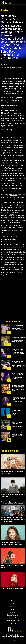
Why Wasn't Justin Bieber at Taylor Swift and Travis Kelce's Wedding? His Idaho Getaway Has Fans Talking (18, 388)
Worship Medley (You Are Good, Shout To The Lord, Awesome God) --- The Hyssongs (13, 519)
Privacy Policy (13, 618)
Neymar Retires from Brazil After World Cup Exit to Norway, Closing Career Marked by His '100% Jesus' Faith (18, 340)
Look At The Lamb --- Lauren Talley (12, 589)
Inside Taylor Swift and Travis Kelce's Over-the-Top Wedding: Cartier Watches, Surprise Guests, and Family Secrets (18, 364)
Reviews (13, 604)
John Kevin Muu (8, 65)
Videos (13, 609)
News (13, 601)
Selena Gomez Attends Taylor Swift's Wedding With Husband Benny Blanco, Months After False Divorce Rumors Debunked (18, 328)
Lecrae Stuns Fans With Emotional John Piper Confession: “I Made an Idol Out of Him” (18, 435)
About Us (13, 612)
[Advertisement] (13, 311)
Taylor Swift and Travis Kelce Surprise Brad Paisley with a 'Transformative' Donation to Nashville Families (18, 424)
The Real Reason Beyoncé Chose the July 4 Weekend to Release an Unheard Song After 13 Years (18, 399)
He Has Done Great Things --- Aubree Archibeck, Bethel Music (11, 543)
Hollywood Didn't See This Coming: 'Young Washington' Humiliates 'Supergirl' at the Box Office (18, 412)
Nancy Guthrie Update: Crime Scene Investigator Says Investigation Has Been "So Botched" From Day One (18, 352)
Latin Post (14, 195)
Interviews (13, 607)
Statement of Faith (13, 621)
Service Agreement (13, 615)
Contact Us (13, 623)
